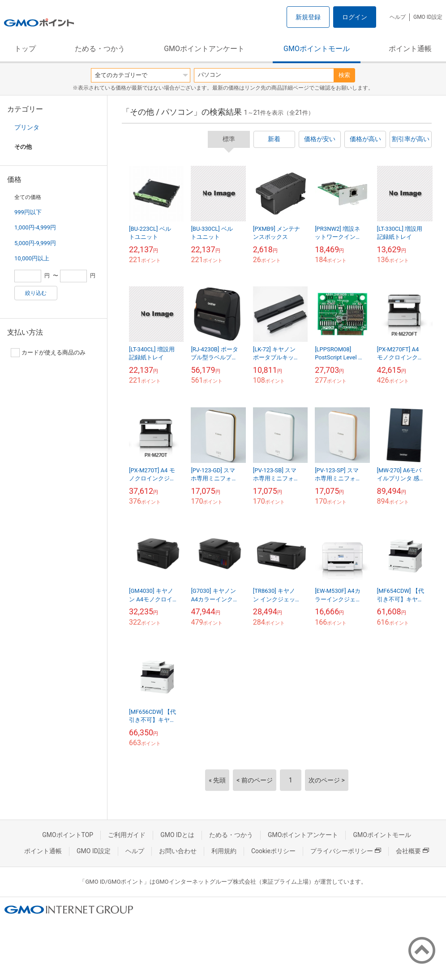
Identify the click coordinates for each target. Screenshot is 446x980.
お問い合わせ (178, 851)
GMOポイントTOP (68, 835)
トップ (25, 49)
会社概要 (412, 851)
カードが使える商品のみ (48, 353)
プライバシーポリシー (346, 851)
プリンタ (27, 127)
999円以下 (28, 212)
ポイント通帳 (410, 49)
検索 (344, 75)
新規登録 (308, 17)
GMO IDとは (177, 835)
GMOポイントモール (317, 49)
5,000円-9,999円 (35, 243)
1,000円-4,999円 (35, 227)
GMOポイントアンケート (204, 49)
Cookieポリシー (273, 851)
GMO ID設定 (428, 17)
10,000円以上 (32, 258)
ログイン (355, 17)
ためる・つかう (100, 49)
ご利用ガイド (127, 835)
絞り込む (36, 293)
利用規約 (224, 851)
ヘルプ (398, 17)
